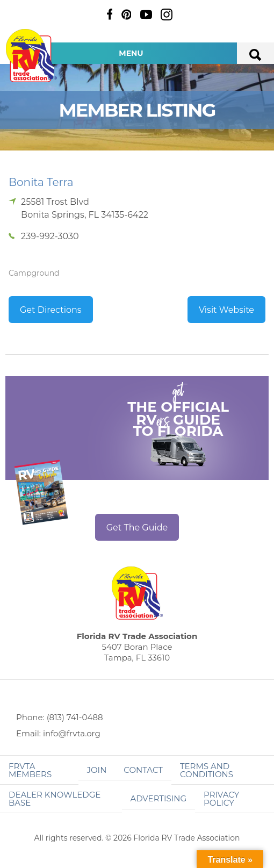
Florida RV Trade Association (31, 56)
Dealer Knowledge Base (55, 799)
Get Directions (51, 310)
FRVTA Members (30, 770)
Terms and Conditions (207, 770)
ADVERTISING (159, 798)
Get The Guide (137, 528)
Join (97, 770)
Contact (143, 770)
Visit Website (226, 310)
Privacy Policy (221, 799)
